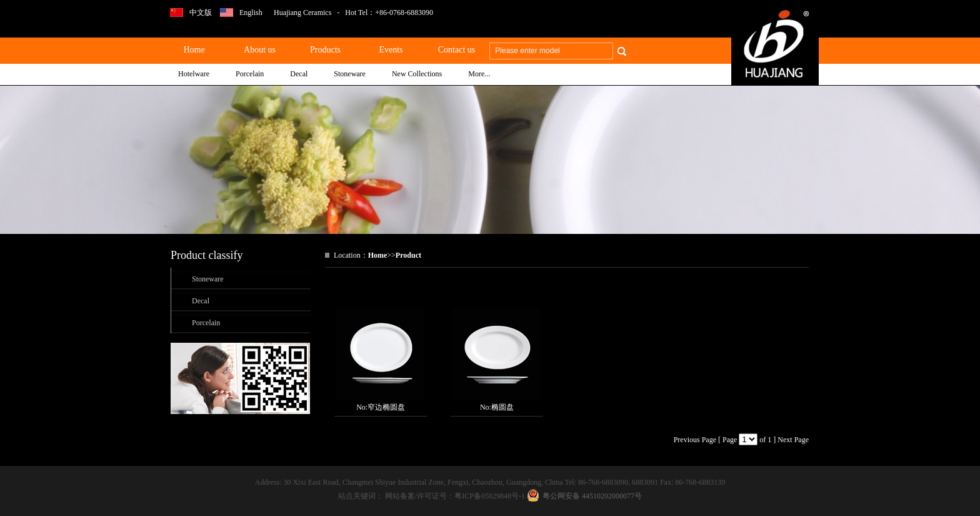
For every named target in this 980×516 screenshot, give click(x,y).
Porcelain (206, 323)
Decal (201, 301)
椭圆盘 (502, 407)
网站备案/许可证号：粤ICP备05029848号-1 (456, 496)
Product (408, 255)
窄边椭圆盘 (386, 407)
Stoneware (208, 279)
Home (378, 255)
